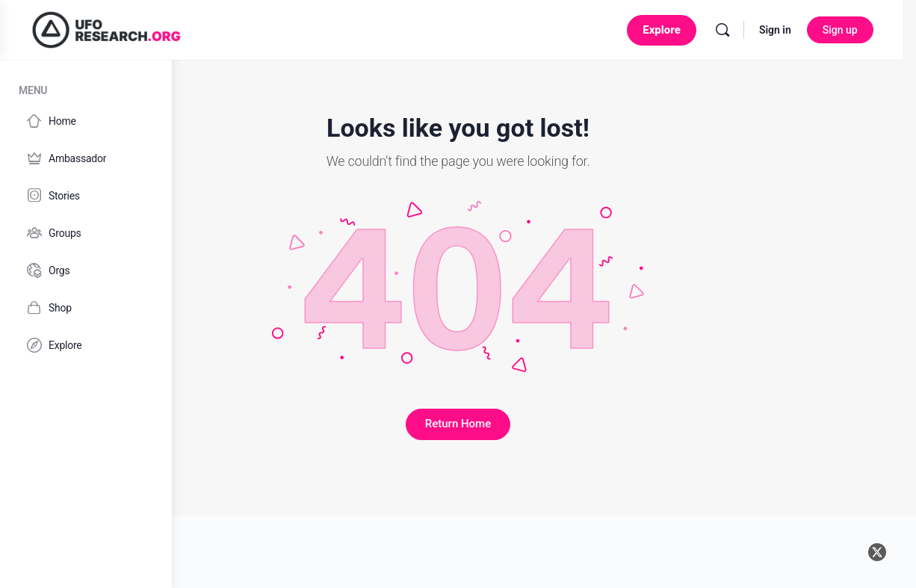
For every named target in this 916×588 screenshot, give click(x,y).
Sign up (853, 30)
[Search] (735, 30)
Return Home (544, 424)
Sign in (788, 30)
